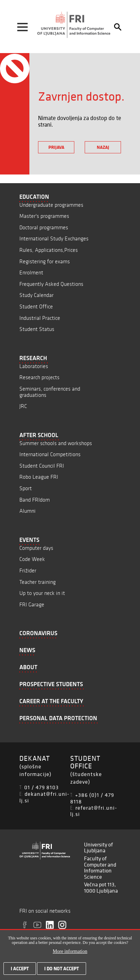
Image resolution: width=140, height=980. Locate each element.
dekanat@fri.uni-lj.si (44, 797)
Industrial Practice (40, 318)
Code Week (32, 559)
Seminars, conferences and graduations (50, 392)
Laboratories (34, 366)
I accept (20, 973)
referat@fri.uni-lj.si (94, 811)
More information (70, 956)
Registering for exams (45, 261)
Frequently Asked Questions (51, 284)
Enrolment (31, 272)
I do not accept (62, 973)
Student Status (37, 329)
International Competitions (50, 454)
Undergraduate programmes (51, 205)
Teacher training (38, 582)
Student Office (36, 306)
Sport (26, 488)
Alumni (27, 511)
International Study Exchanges (54, 238)
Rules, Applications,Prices (49, 250)
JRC (23, 406)
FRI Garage (32, 604)
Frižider (28, 570)
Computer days (36, 548)
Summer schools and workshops (56, 443)
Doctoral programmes (44, 227)
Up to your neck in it (42, 593)
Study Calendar (36, 295)
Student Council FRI (42, 466)
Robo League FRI (39, 477)
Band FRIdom (35, 500)
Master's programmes (44, 216)
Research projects (39, 377)
